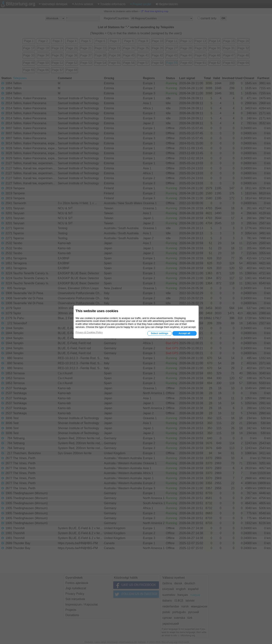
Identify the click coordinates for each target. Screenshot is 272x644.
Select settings (160, 333)
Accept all (184, 333)
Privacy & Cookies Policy (89, 332)
